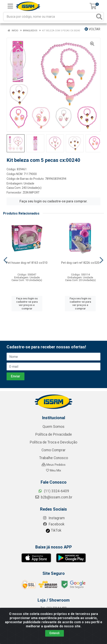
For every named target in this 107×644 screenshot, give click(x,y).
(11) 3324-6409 (53, 491)
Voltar (92, 29)
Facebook (54, 524)
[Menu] (10, 6)
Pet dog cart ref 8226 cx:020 (80, 263)
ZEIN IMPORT (31, 192)
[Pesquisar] (99, 17)
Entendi (55, 633)
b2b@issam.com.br (54, 497)
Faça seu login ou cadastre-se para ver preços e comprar (27, 303)
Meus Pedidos (54, 465)
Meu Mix (53, 470)
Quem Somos (53, 427)
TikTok (53, 530)
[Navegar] (5, 260)
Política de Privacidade (54, 434)
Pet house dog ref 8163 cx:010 (27, 263)
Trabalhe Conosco (54, 458)
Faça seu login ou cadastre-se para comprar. (53, 201)
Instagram (54, 518)
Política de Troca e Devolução (53, 442)
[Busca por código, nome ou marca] (49, 17)
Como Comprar (53, 450)
